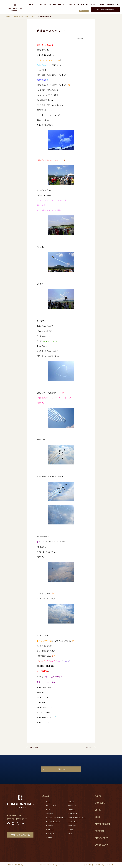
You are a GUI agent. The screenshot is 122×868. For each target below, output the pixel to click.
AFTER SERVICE (81, 4)
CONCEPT (41, 4)
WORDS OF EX (113, 4)
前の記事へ (34, 747)
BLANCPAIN (73, 814)
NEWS (31, 4)
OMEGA (71, 802)
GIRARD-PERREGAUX (77, 818)
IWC (48, 810)
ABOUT (99, 865)
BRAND (52, 4)
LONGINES (72, 822)
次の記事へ (88, 747)
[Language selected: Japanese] (84, 11)
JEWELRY (87, 865)
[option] (116, 866)
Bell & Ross (72, 826)
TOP (8, 17)
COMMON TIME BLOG (24, 17)
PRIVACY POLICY (14, 865)
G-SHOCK (50, 830)
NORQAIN (50, 834)
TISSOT (50, 838)
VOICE (61, 4)
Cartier (49, 802)
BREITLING (51, 806)
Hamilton (50, 826)
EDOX (70, 830)
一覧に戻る (61, 769)
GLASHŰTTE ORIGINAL (56, 818)
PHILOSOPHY (98, 4)
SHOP (69, 4)
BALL (70, 834)
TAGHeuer (72, 806)
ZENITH (50, 814)
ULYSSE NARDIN (53, 822)
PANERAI (72, 810)
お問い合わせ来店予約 (105, 10)
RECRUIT (99, 831)
